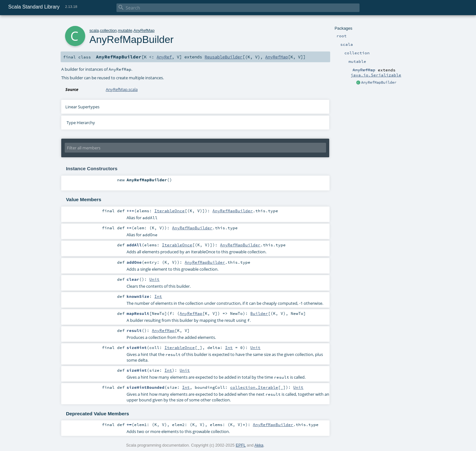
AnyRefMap (144, 30)
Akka (259, 445)
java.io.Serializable (376, 75)
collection (108, 30)
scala (94, 30)
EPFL (241, 445)
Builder (259, 313)
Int (158, 296)
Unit (154, 279)
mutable (125, 30)
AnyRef (164, 57)
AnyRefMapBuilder (379, 82)
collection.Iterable (254, 387)
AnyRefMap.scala (122, 89)
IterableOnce (170, 211)
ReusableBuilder (223, 57)
